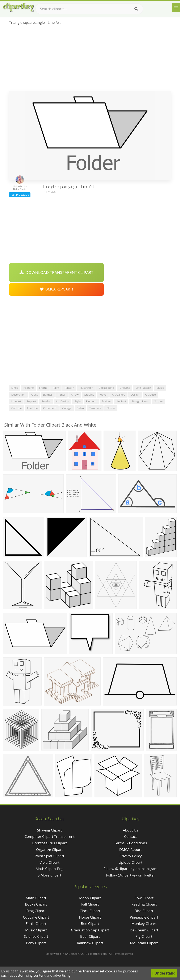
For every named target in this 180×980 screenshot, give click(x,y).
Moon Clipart (90, 898)
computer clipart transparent (50, 836)
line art (16, 401)
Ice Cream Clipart (144, 930)
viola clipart (49, 862)
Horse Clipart (90, 917)
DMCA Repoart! (56, 289)
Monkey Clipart (144, 924)
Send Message (20, 195)
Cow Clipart (144, 898)
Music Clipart (36, 930)
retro (80, 408)
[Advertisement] (90, 59)
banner (48, 395)
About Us (131, 830)
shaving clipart (50, 830)
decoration (18, 395)
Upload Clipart (130, 862)
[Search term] (89, 9)
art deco (150, 395)
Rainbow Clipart (90, 943)
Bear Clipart (90, 936)
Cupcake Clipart (36, 917)
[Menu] (176, 8)
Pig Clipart (144, 936)
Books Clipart (36, 904)
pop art (31, 401)
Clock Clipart (90, 911)
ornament (50, 408)
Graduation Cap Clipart (90, 930)
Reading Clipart (144, 904)
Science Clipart (36, 936)
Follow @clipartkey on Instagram (131, 869)
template (95, 408)
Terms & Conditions (130, 843)
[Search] (136, 9)
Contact (131, 836)
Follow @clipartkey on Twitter (130, 875)
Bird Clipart (144, 911)
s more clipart (50, 875)
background (106, 388)
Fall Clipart (90, 904)
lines (15, 388)
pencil (62, 395)
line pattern (143, 388)
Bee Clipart (90, 924)
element (91, 401)
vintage (66, 408)
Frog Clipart (36, 911)
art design (62, 401)
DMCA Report (131, 849)
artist (34, 395)
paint (56, 388)
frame (43, 388)
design (135, 395)
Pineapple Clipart (144, 917)
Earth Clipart (36, 924)
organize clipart (50, 849)
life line (32, 408)
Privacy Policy (130, 856)
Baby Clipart (36, 943)
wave (103, 395)
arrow (75, 395)
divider (106, 401)
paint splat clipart (49, 856)
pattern (69, 388)
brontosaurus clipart (49, 843)
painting (28, 388)
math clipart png (50, 869)
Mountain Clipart (144, 943)
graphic (89, 395)
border (46, 401)
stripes (159, 401)
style (78, 401)
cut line (17, 408)
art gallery (118, 395)
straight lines (140, 401)
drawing (125, 388)
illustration (86, 388)
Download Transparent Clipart (56, 272)
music (160, 388)
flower (111, 408)
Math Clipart (36, 898)
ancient (121, 401)
